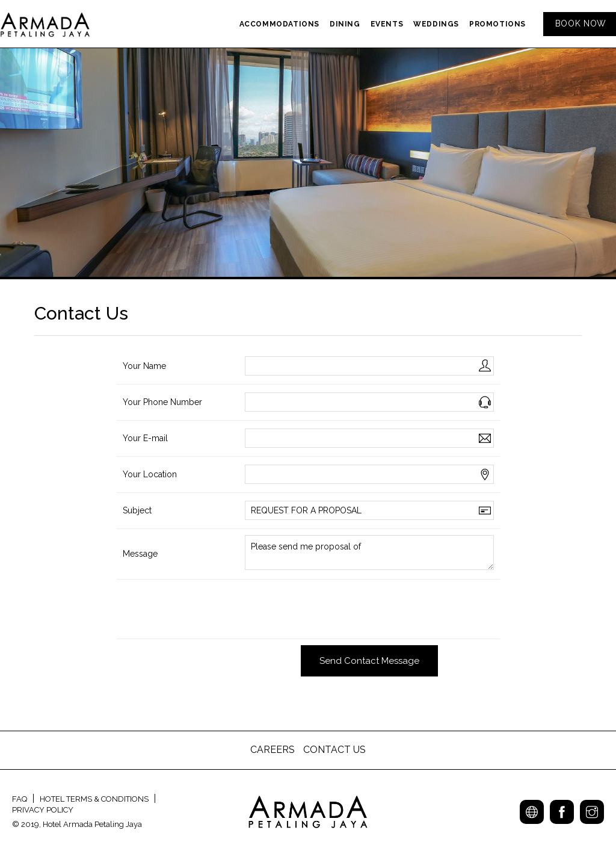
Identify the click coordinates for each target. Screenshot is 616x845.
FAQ (20, 799)
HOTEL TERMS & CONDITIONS (94, 799)
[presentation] (336, 609)
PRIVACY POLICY (43, 810)
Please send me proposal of (369, 552)
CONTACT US (334, 750)
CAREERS (274, 750)
